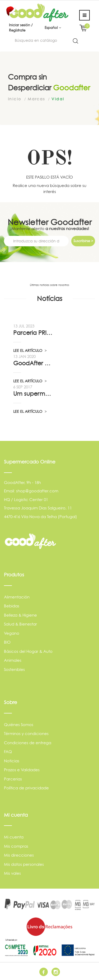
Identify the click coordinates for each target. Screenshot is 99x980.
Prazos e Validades (22, 770)
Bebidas (12, 606)
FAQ (8, 752)
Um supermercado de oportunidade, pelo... (33, 394)
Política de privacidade (26, 788)
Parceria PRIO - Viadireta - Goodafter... (33, 333)
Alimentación (17, 597)
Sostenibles (14, 669)
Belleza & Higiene (20, 615)
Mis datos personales (24, 864)
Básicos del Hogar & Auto (28, 651)
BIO (7, 642)
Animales (13, 660)
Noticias (12, 761)
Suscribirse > (83, 241)
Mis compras (16, 846)
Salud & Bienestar (20, 624)
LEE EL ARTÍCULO (30, 350)
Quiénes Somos (19, 725)
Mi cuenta (14, 837)
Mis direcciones (19, 855)
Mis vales (12, 873)
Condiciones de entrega (28, 743)
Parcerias (13, 779)
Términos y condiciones (26, 734)
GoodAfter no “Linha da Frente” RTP (33, 363)
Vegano (12, 633)
